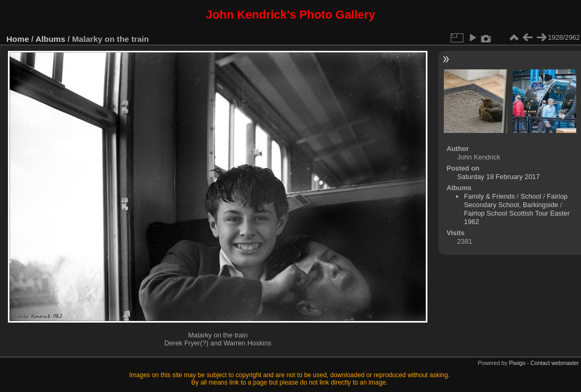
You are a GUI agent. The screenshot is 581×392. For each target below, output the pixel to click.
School (531, 196)
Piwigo (517, 363)
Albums (50, 39)
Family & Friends (489, 196)
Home (18, 39)
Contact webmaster (555, 363)
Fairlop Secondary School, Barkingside (516, 201)
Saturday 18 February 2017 (498, 177)
